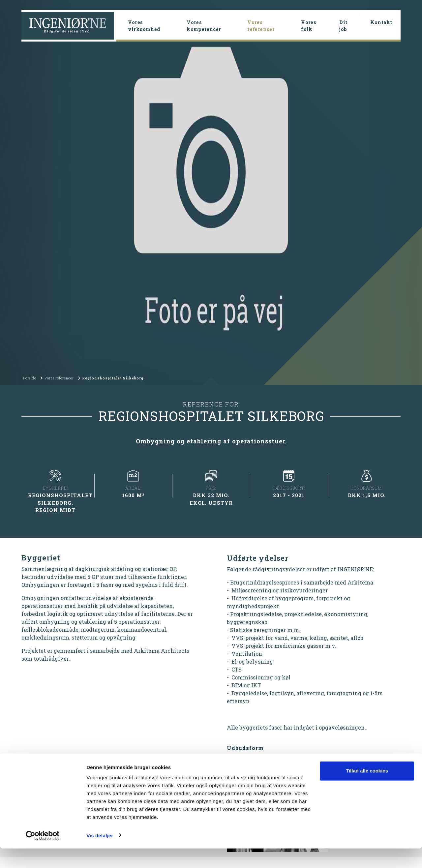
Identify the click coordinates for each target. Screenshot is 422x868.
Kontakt (381, 22)
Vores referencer (271, 26)
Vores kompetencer (204, 26)
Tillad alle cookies (367, 791)
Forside (30, 427)
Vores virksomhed (144, 26)
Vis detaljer (100, 855)
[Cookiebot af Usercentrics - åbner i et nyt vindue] (43, 855)
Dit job (343, 26)
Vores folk (309, 26)
